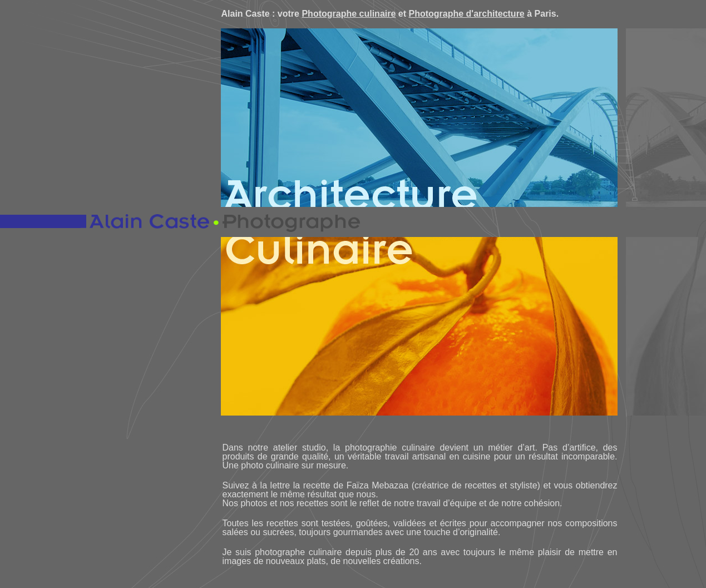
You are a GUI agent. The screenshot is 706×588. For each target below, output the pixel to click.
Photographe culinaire (349, 14)
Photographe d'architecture (466, 14)
